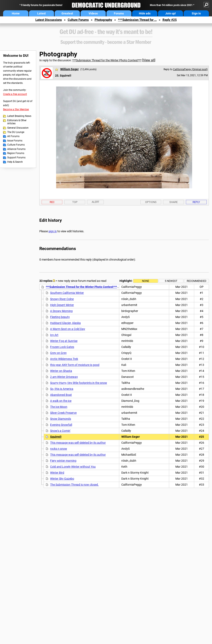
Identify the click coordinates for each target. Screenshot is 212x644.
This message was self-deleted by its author (78, 443)
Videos (93, 13)
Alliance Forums (16, 149)
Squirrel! (56, 437)
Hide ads (145, 13)
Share (173, 202)
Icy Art (54, 335)
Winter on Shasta (61, 371)
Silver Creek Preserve (63, 413)
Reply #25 (170, 20)
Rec (52, 202)
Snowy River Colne (62, 299)
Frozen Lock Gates (62, 347)
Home (16, 13)
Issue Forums (15, 141)
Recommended (197, 281)
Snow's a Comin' (60, 431)
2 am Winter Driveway (64, 377)
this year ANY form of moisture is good (75, 365)
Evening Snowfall (61, 425)
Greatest (67, 13)
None (146, 281)
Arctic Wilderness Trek (64, 359)
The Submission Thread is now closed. (74, 485)
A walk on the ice (61, 401)
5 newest (171, 281)
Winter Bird (57, 473)
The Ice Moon (59, 407)
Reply (196, 202)
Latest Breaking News (19, 116)
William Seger (69, 69)
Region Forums (16, 153)
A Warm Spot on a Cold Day (68, 329)
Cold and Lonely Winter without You (73, 467)
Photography (103, 20)
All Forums (13, 136)
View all (149, 60)
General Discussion (18, 128)
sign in (53, 231)
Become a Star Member (16, 109)
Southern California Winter (67, 293)
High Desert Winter (62, 305)
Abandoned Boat (61, 395)
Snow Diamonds (61, 419)
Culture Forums (78, 20)
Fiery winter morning (63, 461)
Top (75, 202)
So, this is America (62, 389)
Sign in (196, 13)
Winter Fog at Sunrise (64, 341)
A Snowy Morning (61, 311)
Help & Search (15, 162)
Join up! (170, 13)
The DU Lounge (16, 132)
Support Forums (16, 158)
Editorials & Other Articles (17, 122)
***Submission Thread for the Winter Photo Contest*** (107, 60)
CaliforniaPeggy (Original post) (190, 69)
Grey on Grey (58, 353)
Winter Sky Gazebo (62, 479)
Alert (96, 202)
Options (151, 202)
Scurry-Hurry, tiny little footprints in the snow (79, 383)
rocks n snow (59, 449)
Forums (119, 13)
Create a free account (15, 94)
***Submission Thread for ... (137, 20)
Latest (42, 13)
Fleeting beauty (60, 317)
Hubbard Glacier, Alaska (65, 323)
